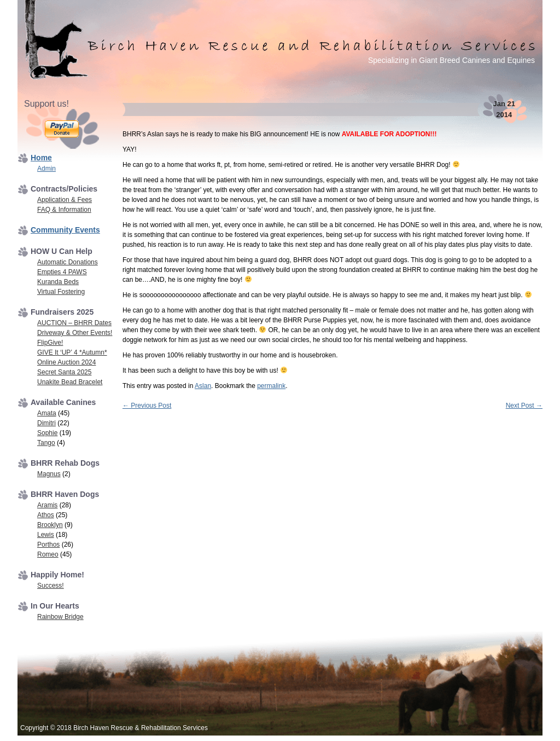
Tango (46, 443)
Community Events (65, 230)
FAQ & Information (64, 210)
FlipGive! (50, 343)
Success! (51, 586)
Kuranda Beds (58, 282)
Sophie (47, 433)
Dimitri (46, 423)
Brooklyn (50, 525)
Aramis (47, 505)
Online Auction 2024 (66, 362)
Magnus (49, 474)
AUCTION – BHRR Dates (74, 323)
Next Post (524, 406)
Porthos (48, 545)
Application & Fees (65, 200)
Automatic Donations (68, 262)
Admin (46, 169)
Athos (46, 515)
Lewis (46, 535)
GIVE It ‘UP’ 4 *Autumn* (72, 352)
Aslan (203, 386)
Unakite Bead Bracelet (70, 382)
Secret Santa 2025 (64, 372)
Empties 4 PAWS (62, 272)
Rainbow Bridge (60, 617)
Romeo (48, 554)
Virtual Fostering (61, 292)
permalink (271, 386)
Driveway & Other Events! (75, 333)
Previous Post (147, 406)
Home (41, 158)
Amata (47, 413)
